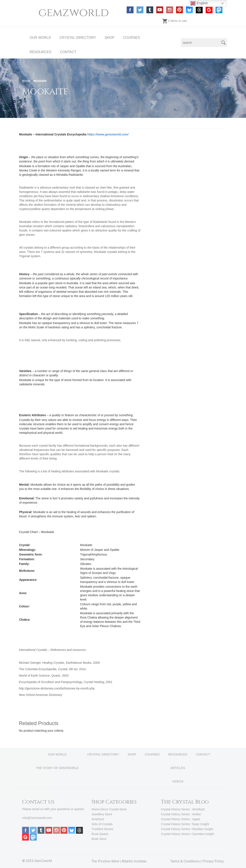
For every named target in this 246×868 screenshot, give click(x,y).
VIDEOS (178, 781)
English (199, 3)
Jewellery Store (102, 814)
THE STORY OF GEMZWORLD (57, 768)
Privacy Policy (213, 861)
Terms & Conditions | (186, 861)
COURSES (131, 38)
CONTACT (68, 52)
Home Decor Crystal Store (109, 809)
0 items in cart (175, 21)
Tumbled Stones (102, 829)
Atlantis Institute (134, 861)
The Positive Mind (105, 861)
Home (26, 81)
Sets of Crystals (102, 824)
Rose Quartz (100, 834)
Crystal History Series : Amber (181, 814)
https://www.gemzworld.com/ (108, 134)
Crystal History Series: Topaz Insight (185, 824)
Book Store (99, 839)
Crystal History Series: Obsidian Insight (187, 829)
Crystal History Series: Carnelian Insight (188, 834)
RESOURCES (40, 52)
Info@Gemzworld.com (37, 818)
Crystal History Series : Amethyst (183, 809)
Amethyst (98, 819)
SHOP (109, 38)
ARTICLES (178, 768)
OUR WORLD (40, 38)
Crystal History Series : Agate (181, 819)
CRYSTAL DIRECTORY (78, 38)
